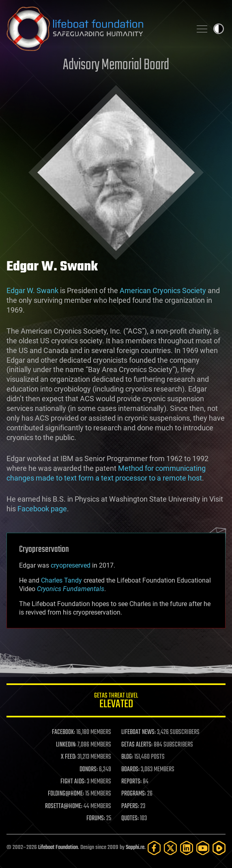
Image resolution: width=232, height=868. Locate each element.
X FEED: (69, 757)
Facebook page (42, 509)
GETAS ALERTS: (137, 745)
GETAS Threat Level (116, 702)
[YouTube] (203, 848)
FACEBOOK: (63, 732)
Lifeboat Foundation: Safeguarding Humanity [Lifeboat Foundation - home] (96, 29)
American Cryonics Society (163, 290)
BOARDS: (130, 770)
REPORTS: (131, 782)
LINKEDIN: (66, 745)
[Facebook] (154, 848)
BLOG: (127, 757)
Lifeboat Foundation (58, 848)
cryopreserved (71, 565)
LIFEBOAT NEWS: (139, 732)
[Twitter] (170, 848)
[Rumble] (219, 848)
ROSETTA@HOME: (64, 806)
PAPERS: (130, 806)
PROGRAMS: (134, 794)
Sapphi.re (135, 848)
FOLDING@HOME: (66, 794)
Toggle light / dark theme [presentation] (219, 29)
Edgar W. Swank (32, 290)
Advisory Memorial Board (116, 65)
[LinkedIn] (187, 848)
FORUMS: (96, 819)
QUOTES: (130, 819)
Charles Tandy (61, 580)
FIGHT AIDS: (73, 782)
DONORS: (89, 770)
